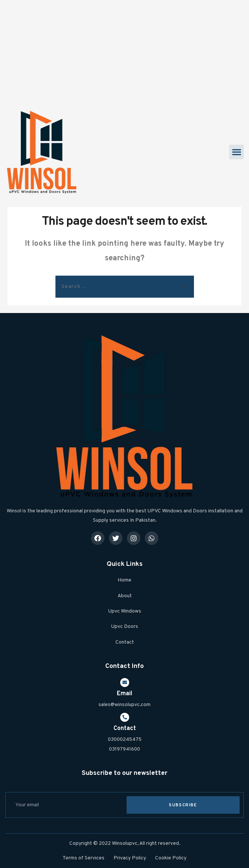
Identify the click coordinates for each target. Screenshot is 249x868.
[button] (236, 152)
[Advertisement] (124, 52)
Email (124, 694)
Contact (125, 729)
